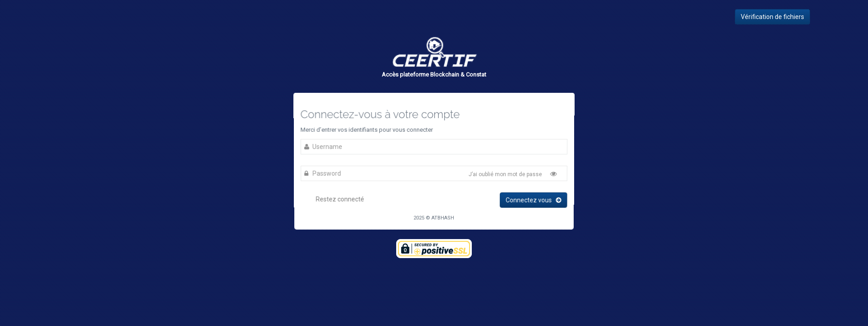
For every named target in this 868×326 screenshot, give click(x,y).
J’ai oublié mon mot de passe (505, 175)
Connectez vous (532, 200)
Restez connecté (334, 199)
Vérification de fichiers (772, 17)
